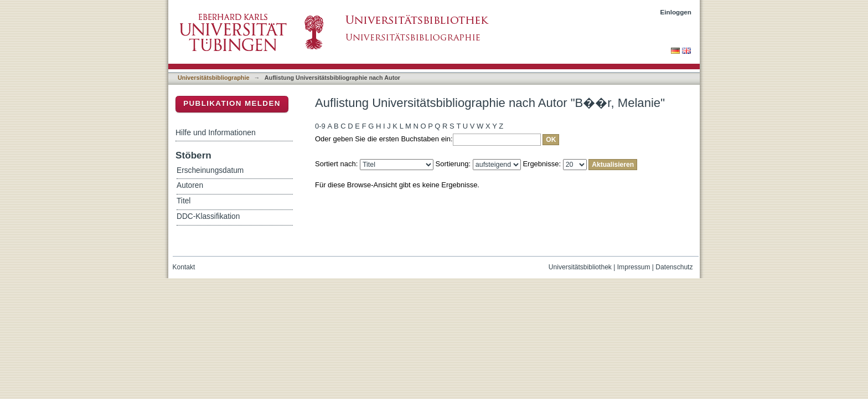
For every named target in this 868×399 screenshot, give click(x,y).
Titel (184, 201)
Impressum (634, 267)
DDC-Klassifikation (208, 216)
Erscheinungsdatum (210, 170)
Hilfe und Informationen (216, 132)
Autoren (190, 185)
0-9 (320, 126)
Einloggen (676, 12)
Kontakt (184, 267)
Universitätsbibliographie (213, 78)
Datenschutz (674, 267)
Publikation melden (232, 103)
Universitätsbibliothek (580, 267)
